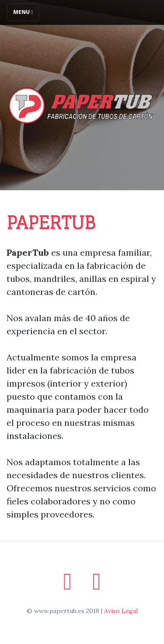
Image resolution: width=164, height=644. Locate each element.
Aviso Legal (121, 611)
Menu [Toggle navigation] (23, 12)
